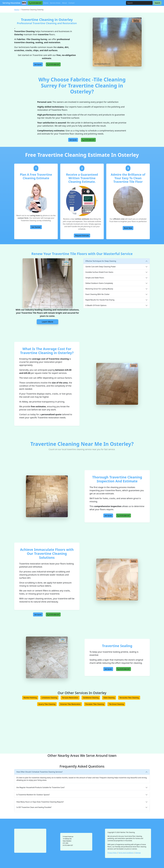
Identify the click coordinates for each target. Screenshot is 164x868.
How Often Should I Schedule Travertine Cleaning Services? (39, 772)
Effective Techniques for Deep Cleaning (101, 261)
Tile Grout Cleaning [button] (116, 704)
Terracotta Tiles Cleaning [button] (129, 698)
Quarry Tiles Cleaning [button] (47, 704)
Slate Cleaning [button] (109, 698)
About (64, 3)
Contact (72, 3)
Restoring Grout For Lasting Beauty (99, 289)
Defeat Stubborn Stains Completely (99, 283)
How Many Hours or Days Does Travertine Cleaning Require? (40, 802)
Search (157, 3)
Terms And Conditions (126, 853)
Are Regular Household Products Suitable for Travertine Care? (41, 787)
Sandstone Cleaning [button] (91, 698)
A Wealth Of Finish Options (96, 305)
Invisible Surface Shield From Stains (99, 272)
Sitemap (138, 853)
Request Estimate (82, 236)
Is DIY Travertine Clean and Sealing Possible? (34, 807)
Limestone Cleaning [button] (49, 698)
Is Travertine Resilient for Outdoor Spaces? (33, 795)
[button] (35, 3)
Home (46, 3)
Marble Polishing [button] (30, 698)
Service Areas (55, 3)
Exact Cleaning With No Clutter (97, 294)
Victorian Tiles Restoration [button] (70, 704)
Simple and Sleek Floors (95, 278)
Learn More (47, 322)
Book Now (128, 228)
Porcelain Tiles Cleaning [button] (95, 704)
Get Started (36, 227)
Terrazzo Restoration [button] (70, 698)
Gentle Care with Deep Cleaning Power (101, 267)
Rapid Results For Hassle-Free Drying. (100, 300)
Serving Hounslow (11, 3)
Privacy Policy (112, 853)
